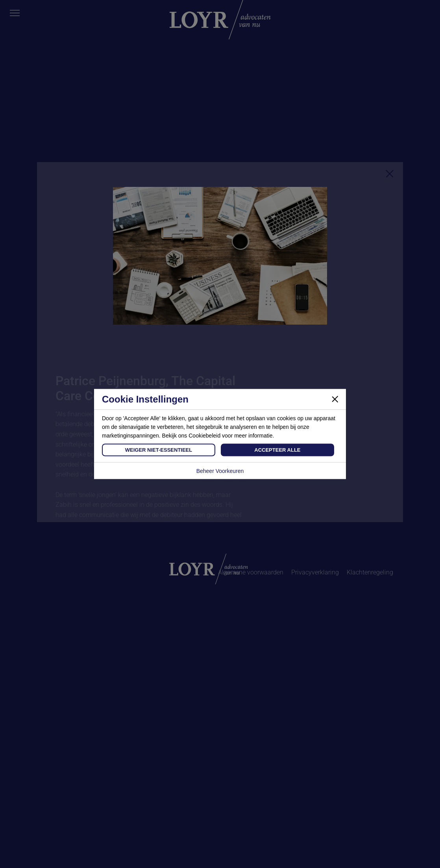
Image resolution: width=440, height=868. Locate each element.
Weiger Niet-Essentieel (159, 450)
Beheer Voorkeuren (220, 471)
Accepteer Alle (277, 450)
